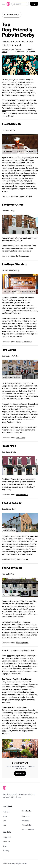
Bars (4, 825)
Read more (20, 773)
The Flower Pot (22, 495)
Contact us (25, 816)
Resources (26, 821)
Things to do (7, 837)
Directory (6, 851)
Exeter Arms (24, 256)
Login (34, 4)
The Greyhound (22, 643)
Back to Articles (12, 15)
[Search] (20, 4)
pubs (23, 87)
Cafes (5, 816)
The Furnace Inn (22, 560)
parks (4, 731)
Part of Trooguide (28, 829)
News (5, 846)
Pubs (4, 821)
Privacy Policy (27, 825)
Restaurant (6, 812)
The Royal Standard (24, 342)
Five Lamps (20, 438)
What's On (6, 842)
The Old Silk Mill (25, 196)
